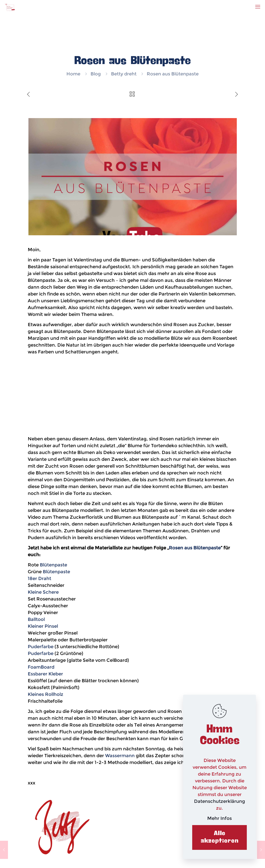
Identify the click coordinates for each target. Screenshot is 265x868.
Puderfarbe (41, 647)
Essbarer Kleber (45, 674)
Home (73, 74)
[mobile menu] (258, 7)
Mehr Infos (220, 818)
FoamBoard (41, 667)
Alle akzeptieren (220, 837)
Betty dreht (124, 74)
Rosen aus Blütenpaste (195, 548)
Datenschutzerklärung (220, 801)
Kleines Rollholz (45, 694)
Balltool (36, 619)
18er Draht (39, 578)
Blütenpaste (53, 565)
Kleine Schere (43, 592)
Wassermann (120, 756)
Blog (96, 74)
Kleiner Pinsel (43, 626)
